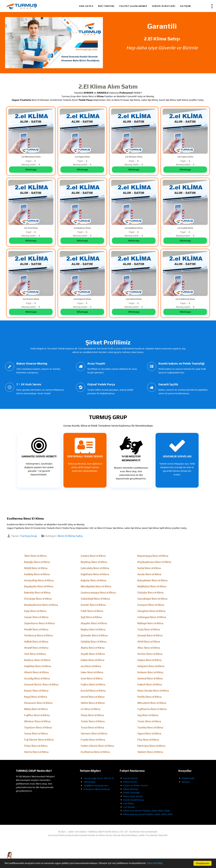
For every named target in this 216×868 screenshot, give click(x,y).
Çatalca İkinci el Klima (93, 556)
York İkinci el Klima (35, 654)
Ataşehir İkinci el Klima (94, 623)
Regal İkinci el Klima (36, 697)
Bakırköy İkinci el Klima (37, 593)
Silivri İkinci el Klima (35, 556)
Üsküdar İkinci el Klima (150, 593)
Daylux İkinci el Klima (149, 660)
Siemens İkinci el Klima (94, 734)
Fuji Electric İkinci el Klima (39, 740)
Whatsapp (90, 782)
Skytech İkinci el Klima (150, 752)
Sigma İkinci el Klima (149, 734)
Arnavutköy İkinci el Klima (39, 580)
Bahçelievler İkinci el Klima (152, 580)
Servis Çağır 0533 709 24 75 (99, 778)
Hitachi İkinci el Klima (36, 672)
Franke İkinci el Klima (93, 740)
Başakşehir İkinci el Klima (39, 586)
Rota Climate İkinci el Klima (153, 691)
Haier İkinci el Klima (92, 672)
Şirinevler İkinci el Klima (94, 635)
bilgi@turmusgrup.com (96, 785)
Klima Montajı (131, 789)
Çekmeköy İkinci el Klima (95, 568)
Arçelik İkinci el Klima (93, 654)
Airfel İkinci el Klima (149, 642)
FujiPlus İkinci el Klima (37, 715)
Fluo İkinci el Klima (148, 740)
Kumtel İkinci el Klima (93, 691)
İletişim (186, 782)
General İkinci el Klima (150, 678)
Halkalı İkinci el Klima (36, 642)
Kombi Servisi (131, 778)
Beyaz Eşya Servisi (133, 796)
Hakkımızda (188, 778)
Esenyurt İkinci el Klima (151, 605)
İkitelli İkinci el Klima (36, 568)
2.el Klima (129, 803)
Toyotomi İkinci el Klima (38, 728)
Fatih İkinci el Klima (92, 611)
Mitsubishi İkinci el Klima (152, 703)
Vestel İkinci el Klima (93, 697)
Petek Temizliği (131, 793)
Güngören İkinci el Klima (151, 611)
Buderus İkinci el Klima (37, 660)
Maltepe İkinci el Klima (150, 623)
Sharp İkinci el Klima (92, 715)
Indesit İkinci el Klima (150, 684)
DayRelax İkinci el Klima (38, 666)
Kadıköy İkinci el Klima (37, 574)
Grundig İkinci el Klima (37, 678)
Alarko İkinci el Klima (93, 648)
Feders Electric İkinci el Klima (97, 746)
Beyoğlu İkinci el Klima (37, 562)
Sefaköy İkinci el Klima (94, 642)
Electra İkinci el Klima (36, 752)
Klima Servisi (130, 782)
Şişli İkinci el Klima (91, 617)
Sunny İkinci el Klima (36, 734)
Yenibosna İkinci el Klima (38, 635)
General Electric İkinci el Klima (41, 684)
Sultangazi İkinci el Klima (152, 617)
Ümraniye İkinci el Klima (38, 599)
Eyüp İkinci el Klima (35, 611)
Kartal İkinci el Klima (149, 568)
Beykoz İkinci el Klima (93, 629)
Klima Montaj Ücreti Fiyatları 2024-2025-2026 (148, 814)
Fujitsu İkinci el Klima (93, 684)
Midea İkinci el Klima (36, 709)
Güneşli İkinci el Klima (150, 635)
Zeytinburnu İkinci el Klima (39, 623)
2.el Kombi (129, 807)
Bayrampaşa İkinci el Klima (153, 556)
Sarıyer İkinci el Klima (36, 617)
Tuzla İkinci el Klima (149, 629)
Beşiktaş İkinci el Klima (94, 562)
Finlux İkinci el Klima (36, 746)
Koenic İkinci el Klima (36, 691)
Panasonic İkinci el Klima (38, 703)
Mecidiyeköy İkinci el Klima (96, 586)
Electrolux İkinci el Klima (151, 746)
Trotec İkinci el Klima (93, 721)
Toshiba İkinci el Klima (150, 728)
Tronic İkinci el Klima (149, 721)
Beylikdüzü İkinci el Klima (152, 586)
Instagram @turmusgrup (97, 789)
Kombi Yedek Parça (134, 800)
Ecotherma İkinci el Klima (95, 752)
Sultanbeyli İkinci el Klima (95, 599)
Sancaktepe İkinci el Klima (152, 599)
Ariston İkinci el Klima (150, 654)
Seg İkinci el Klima (148, 715)
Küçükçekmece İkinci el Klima (154, 562)
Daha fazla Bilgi (155, 864)
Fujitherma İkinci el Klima (152, 709)
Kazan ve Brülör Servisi (136, 785)
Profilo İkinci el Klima (149, 697)
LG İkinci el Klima (90, 709)
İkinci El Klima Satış (70, 536)
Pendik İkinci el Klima (36, 629)
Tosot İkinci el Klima (92, 728)
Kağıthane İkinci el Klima (95, 574)
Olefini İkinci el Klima (93, 703)
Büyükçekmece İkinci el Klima (41, 605)
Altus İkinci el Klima (149, 648)
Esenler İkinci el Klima (93, 605)
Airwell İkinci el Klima (36, 648)
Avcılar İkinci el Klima (149, 574)
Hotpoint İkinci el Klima (151, 666)
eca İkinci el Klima (91, 666)
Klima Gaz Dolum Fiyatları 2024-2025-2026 (146, 811)
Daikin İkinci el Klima (92, 660)
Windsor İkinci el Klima (37, 721)
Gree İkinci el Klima (92, 678)
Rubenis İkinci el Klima (150, 672)
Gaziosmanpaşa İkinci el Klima (98, 593)
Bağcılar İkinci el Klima (93, 580)
